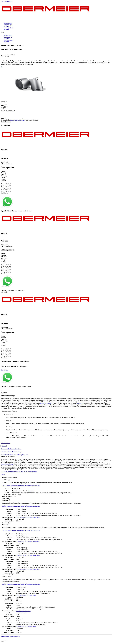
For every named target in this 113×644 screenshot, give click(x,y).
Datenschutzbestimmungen (18, 121)
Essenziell (9, 416)
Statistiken (10, 422)
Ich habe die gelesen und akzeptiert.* (21, 121)
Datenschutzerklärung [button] (16, 456)
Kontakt (6, 29)
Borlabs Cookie (17, 490)
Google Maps (20, 591)
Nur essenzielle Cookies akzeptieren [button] (11, 450)
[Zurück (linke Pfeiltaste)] (1, 643)
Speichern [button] (4, 447)
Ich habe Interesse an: (7, 111)
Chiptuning (7, 26)
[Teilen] (3, 641)
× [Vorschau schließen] (1, 389)
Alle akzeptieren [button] (5, 444)
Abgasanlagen (8, 25)
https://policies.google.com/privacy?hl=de (28, 518)
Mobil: (3, 109)
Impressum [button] (25, 456)
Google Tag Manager (22, 537)
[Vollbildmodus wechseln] (5, 641)
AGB (18, 211)
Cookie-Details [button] (5, 456)
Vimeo (18, 606)
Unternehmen (8, 23)
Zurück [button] (3, 476)
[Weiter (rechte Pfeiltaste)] (3, 643)
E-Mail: (3, 107)
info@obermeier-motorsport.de (9, 156)
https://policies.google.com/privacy (26, 596)
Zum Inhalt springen (6, 1)
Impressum (4, 211)
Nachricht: (4, 120)
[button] (56, 32)
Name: (3, 105)
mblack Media (36, 212)
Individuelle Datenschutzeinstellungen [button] (11, 453)
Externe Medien (11, 434)
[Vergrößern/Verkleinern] (7, 641)
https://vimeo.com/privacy (24, 612)
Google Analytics (21, 513)
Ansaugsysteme (9, 28)
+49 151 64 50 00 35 (7, 155)
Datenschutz (12, 211)
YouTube (19, 622)
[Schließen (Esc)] (1, 641)
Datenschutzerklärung (46, 405)
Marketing (9, 428)
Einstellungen (80, 405)
